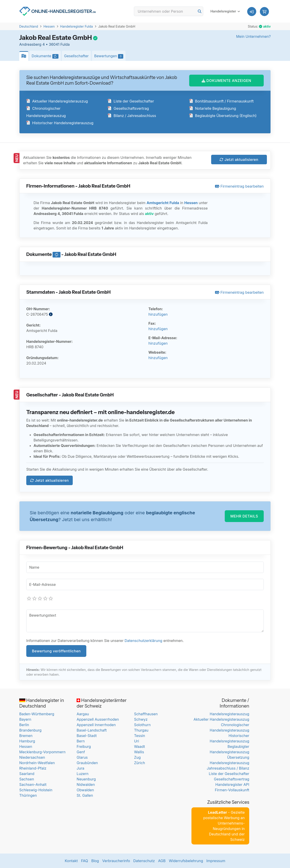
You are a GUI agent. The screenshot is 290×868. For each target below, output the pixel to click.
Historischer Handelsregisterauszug (60, 123)
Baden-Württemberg (37, 714)
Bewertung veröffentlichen (56, 651)
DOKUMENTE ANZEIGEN (226, 81)
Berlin (24, 725)
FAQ (85, 861)
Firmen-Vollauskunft (232, 790)
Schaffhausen (146, 714)
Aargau (83, 714)
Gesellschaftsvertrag (128, 108)
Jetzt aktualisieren (239, 160)
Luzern (82, 774)
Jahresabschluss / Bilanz (228, 768)
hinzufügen (158, 314)
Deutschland (29, 26)
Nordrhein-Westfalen (37, 763)
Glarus (82, 757)
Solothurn (142, 725)
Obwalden (85, 790)
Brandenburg (30, 730)
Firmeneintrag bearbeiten (239, 186)
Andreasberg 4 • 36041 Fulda (44, 44)
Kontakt (71, 861)
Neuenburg (86, 779)
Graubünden (87, 763)
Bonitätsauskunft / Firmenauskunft (221, 101)
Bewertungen (110, 56)
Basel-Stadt (87, 736)
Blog (95, 861)
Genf (81, 752)
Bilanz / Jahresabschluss (132, 116)
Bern (81, 741)
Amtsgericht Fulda (163, 203)
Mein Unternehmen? (253, 36)
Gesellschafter (76, 56)
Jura (80, 768)
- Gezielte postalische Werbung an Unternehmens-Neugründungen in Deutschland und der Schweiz (224, 826)
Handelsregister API (232, 785)
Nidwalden (86, 785)
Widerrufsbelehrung (186, 861)
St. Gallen (85, 795)
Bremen (26, 736)
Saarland (27, 774)
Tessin (140, 736)
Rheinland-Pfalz (33, 768)
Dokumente (46, 56)
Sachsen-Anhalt (33, 785)
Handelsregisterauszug (230, 714)
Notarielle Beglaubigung (213, 108)
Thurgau (141, 730)
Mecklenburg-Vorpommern (42, 752)
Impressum (216, 861)
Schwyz (141, 719)
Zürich (140, 763)
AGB (162, 861)
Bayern (25, 719)
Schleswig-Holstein (36, 790)
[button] (264, 12)
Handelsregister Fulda (77, 26)
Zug (137, 757)
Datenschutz (144, 861)
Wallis (139, 752)
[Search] (169, 11)
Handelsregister (223, 11)
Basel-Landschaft (92, 730)
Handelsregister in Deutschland (42, 703)
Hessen (49, 26)
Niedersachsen (32, 757)
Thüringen (28, 795)
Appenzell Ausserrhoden (98, 719)
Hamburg (27, 741)
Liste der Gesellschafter (131, 101)
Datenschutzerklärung (144, 641)
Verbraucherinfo (116, 861)
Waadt (140, 746)
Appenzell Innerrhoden (96, 725)
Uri (137, 741)
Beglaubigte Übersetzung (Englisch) (223, 116)
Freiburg (84, 746)
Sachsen (27, 779)
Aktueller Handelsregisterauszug (57, 101)
